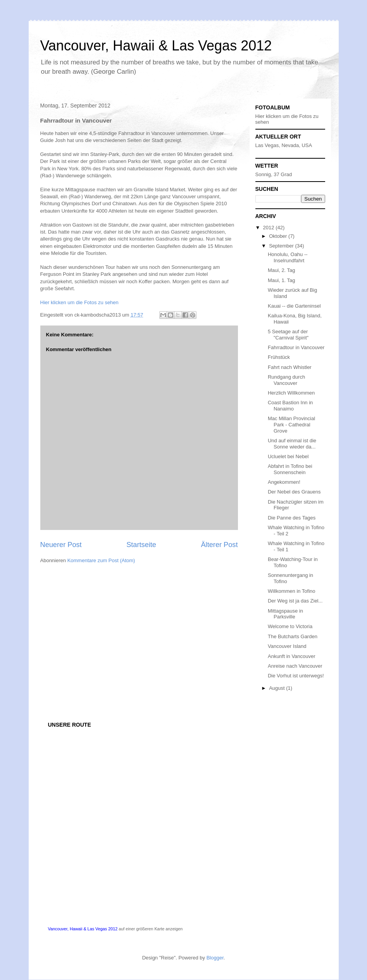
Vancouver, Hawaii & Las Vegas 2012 (156, 46)
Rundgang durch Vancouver (286, 380)
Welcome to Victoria (290, 626)
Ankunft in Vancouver (292, 656)
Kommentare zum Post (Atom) (101, 560)
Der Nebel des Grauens (294, 492)
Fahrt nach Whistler (290, 367)
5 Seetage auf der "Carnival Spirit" (288, 335)
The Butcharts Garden (293, 636)
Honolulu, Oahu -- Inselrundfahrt (288, 257)
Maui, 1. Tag (282, 280)
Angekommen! (284, 482)
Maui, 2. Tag (282, 270)
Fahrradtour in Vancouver (296, 347)
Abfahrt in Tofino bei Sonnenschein (290, 469)
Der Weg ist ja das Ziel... (295, 601)
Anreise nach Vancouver (295, 666)
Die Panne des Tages (292, 518)
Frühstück (279, 357)
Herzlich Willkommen (291, 393)
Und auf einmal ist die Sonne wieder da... (292, 444)
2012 (270, 228)
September (282, 246)
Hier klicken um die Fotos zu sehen (79, 302)
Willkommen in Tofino (292, 591)
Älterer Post (219, 545)
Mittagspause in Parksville (285, 614)
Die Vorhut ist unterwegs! (296, 676)
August (277, 688)
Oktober (279, 236)
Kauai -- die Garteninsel (294, 306)
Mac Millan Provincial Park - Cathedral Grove (291, 424)
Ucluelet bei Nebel (288, 456)
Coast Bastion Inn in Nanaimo (290, 406)
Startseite (141, 545)
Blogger (215, 958)
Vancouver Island (287, 646)
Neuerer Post (61, 545)
